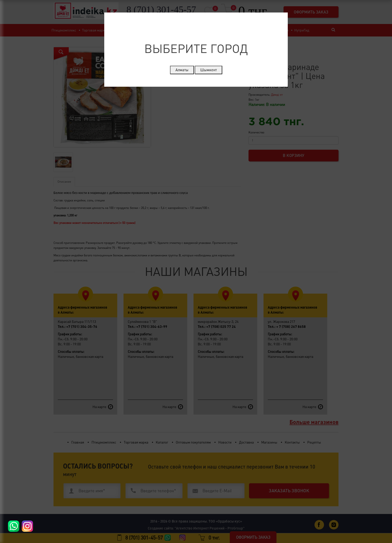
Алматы (182, 70)
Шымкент (208, 70)
